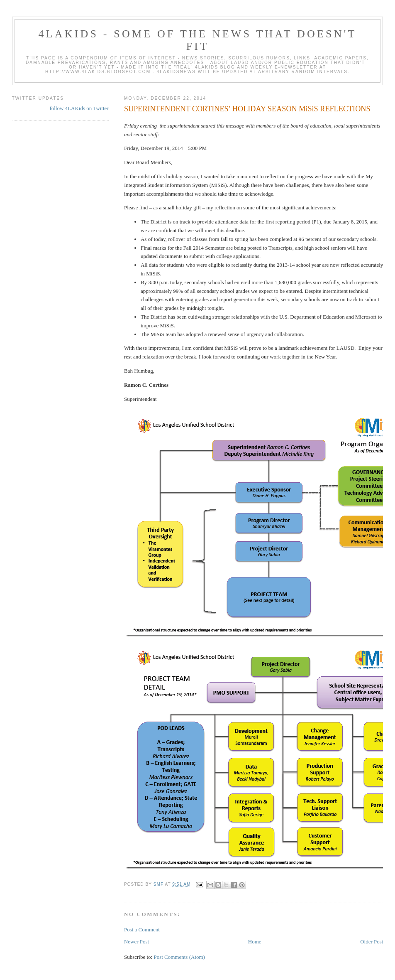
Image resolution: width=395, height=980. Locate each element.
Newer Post (137, 942)
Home (255, 942)
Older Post (372, 942)
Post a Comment (142, 930)
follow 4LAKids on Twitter (79, 108)
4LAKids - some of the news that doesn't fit (197, 40)
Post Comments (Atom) (179, 957)
